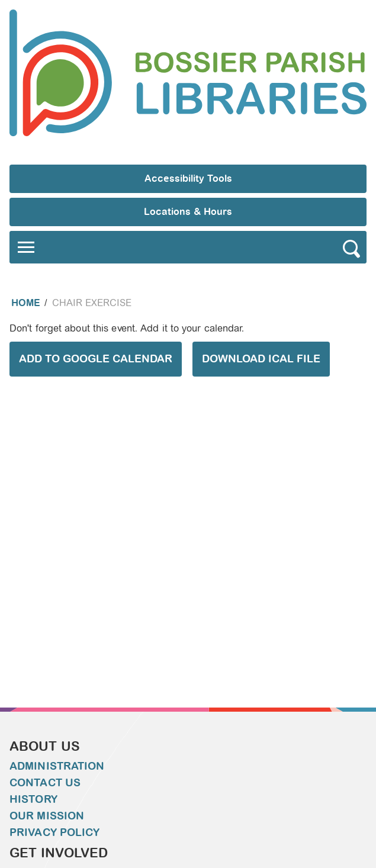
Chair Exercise (92, 303)
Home (26, 303)
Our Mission (47, 816)
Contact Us (45, 783)
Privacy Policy (54, 832)
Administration (57, 766)
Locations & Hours (188, 212)
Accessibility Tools (188, 179)
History (33, 799)
